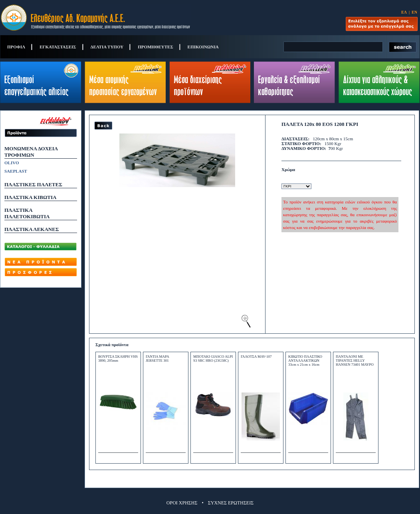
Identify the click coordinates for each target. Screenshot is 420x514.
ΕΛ (404, 12)
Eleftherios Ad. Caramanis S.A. (95, 18)
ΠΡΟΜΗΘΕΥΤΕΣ (155, 47)
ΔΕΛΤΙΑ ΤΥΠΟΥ (107, 47)
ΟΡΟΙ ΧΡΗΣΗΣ (182, 503)
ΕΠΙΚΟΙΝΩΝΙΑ (203, 47)
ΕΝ (414, 12)
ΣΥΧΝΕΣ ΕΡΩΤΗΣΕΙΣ (231, 503)
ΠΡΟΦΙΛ (16, 47)
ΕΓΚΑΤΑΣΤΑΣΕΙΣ (58, 47)
